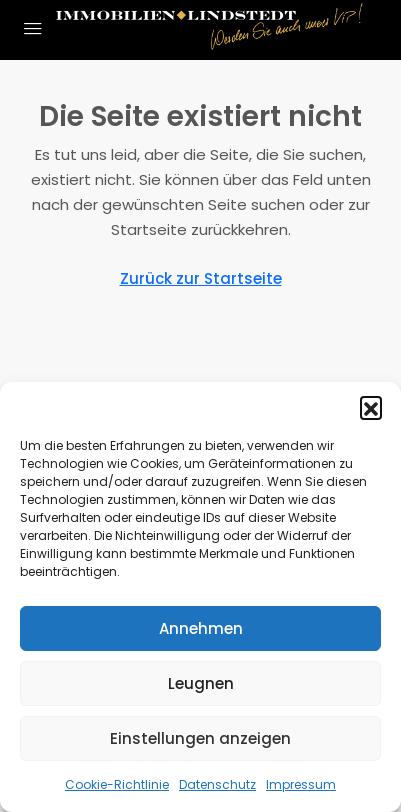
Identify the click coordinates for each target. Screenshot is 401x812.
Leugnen (201, 683)
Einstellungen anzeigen (200, 738)
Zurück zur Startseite (201, 278)
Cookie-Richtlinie (117, 784)
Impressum (301, 784)
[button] (371, 407)
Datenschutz (217, 784)
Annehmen (201, 628)
